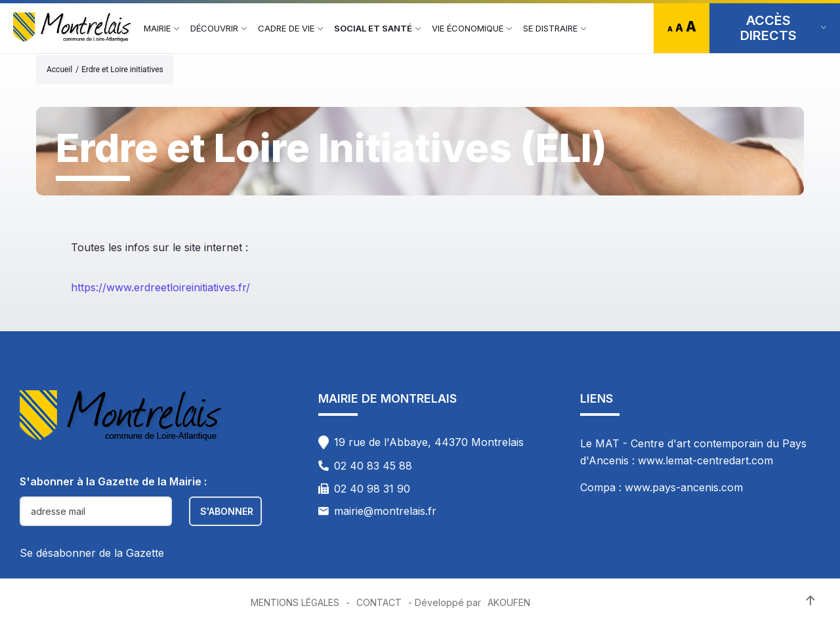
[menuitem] (157, 28)
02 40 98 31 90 (372, 489)
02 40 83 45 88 (373, 466)
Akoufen (509, 602)
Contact (379, 602)
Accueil (59, 70)
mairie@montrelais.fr (385, 511)
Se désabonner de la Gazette (92, 553)
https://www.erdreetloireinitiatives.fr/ (160, 287)
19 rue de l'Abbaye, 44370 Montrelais (429, 442)
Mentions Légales (295, 602)
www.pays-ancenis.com (684, 487)
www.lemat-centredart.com (705, 460)
